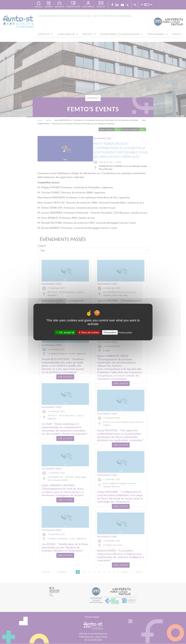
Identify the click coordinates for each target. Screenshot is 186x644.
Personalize (110, 332)
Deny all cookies (89, 332)
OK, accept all (65, 332)
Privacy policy (125, 332)
